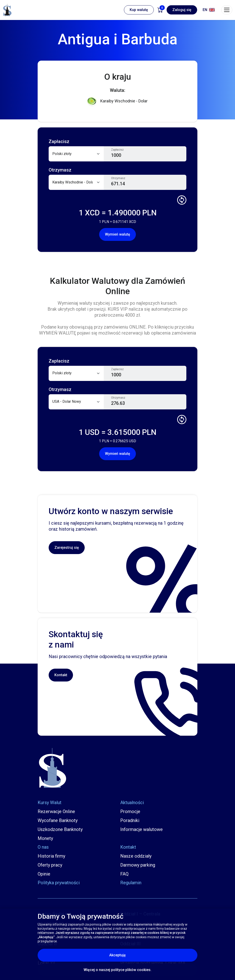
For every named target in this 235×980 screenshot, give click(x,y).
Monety (45, 838)
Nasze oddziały (136, 856)
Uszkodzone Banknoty (60, 829)
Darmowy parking (138, 865)
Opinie (44, 874)
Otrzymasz (118, 178)
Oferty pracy (50, 865)
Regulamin (131, 883)
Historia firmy (51, 856)
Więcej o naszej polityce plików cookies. (117, 970)
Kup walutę (139, 10)
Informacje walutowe (141, 829)
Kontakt (61, 675)
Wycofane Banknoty (58, 820)
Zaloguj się (182, 10)
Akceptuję (137, 955)
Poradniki (130, 820)
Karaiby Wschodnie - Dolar (117, 101)
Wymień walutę (117, 234)
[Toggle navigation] (227, 10)
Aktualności (132, 803)
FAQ (124, 874)
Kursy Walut (50, 803)
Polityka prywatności (59, 883)
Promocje (130, 811)
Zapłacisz (117, 150)
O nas (43, 847)
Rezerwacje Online (56, 811)
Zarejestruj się (67, 548)
